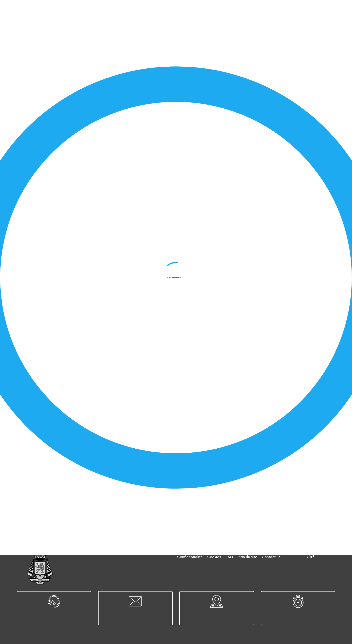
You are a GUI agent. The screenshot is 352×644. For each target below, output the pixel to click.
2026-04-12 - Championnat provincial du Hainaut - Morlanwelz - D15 (86, 177)
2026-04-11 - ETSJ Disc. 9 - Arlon (59, 294)
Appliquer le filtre (303, 120)
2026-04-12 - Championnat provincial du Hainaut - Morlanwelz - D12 (86, 216)
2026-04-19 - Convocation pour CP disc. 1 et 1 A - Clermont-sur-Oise (249, 333)
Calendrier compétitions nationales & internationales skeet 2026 (83, 333)
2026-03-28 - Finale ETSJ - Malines (61, 372)
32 (75, 524)
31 (65, 524)
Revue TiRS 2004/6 (49, 489)
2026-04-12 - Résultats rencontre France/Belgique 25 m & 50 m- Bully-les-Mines (96, 138)
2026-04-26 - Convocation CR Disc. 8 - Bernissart (235, 216)
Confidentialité (190, 557)
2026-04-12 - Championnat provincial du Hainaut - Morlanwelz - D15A (250, 138)
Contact (269, 557)
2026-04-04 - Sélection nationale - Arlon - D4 (70, 411)
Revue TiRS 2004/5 (212, 489)
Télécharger (150, 157)
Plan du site (247, 557)
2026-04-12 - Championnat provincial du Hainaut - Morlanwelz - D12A (250, 177)
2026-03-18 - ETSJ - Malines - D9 (222, 411)
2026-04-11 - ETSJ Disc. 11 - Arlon (222, 255)
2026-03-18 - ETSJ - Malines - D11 (223, 450)
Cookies (214, 557)
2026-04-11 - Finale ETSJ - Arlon (59, 255)
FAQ (229, 557)
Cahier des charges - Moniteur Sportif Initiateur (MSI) (237, 294)
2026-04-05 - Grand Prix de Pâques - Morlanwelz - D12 (77, 450)
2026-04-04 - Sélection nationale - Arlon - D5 (232, 372)
